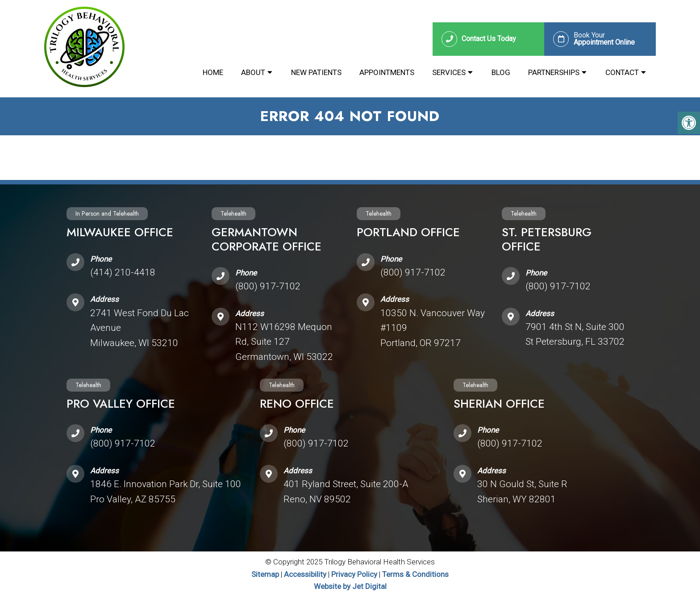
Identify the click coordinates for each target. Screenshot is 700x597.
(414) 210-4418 (123, 272)
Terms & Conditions (415, 574)
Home (213, 72)
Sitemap (265, 574)
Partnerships (554, 72)
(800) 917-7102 (268, 286)
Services (449, 72)
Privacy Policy (355, 574)
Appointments (387, 72)
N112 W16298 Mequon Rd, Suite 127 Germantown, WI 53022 (284, 342)
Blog (501, 72)
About (253, 72)
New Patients (316, 72)
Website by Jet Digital (350, 586)
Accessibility (305, 574)
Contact (622, 72)
